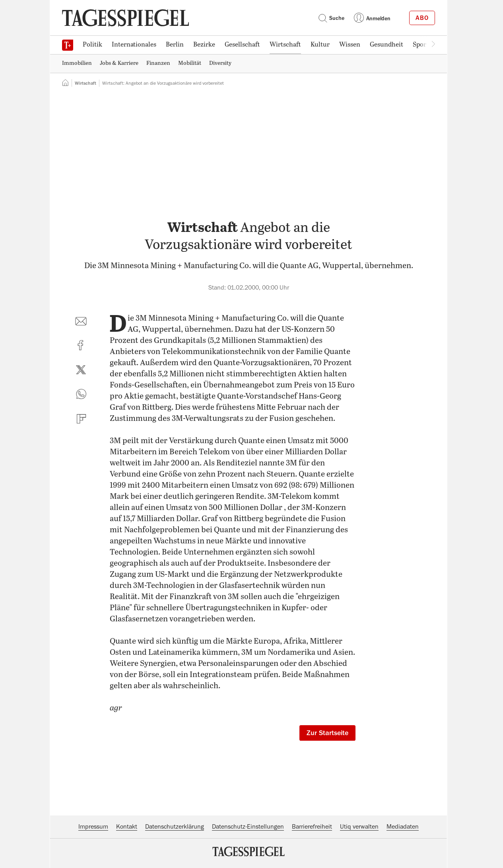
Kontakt (127, 827)
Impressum (93, 827)
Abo (422, 18)
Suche (331, 18)
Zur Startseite (327, 733)
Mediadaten (403, 827)
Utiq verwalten (359, 827)
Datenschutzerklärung (175, 827)
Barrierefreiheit (312, 827)
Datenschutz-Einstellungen (248, 827)
